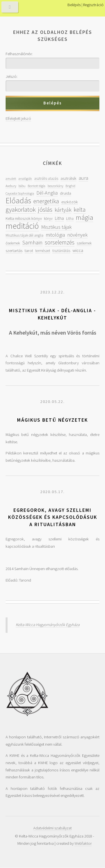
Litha (59, 218)
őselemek (13, 243)
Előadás (18, 201)
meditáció (22, 226)
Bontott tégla (37, 186)
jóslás (45, 209)
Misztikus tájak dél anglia (25, 235)
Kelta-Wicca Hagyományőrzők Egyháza (48, 625)
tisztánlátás (61, 251)
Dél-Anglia (47, 193)
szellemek (84, 243)
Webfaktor (83, 843)
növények (77, 235)
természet (43, 251)
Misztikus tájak (56, 227)
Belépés (74, 5)
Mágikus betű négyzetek (53, 420)
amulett (11, 179)
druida (66, 193)
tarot (29, 250)
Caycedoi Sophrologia (20, 193)
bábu (22, 186)
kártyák (63, 210)
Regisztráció (93, 5)
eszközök (70, 202)
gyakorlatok (21, 209)
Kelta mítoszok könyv (24, 218)
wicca (78, 250)
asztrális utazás (46, 179)
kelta (80, 210)
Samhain (32, 242)
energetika (46, 201)
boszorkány (55, 186)
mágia (85, 217)
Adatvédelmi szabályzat (53, 828)
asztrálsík (68, 178)
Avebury (11, 186)
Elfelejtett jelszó (18, 118)
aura (83, 178)
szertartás (14, 250)
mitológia (55, 235)
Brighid (70, 186)
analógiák (25, 179)
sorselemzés (60, 242)
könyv (48, 219)
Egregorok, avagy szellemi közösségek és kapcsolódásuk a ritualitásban (53, 517)
